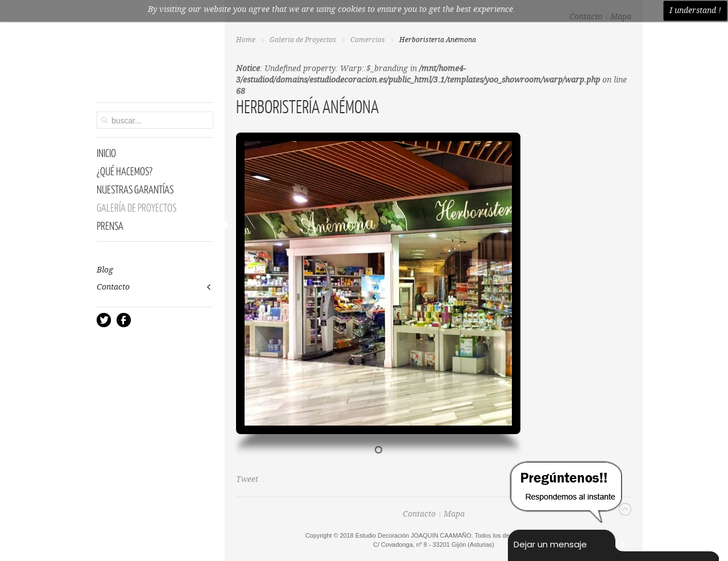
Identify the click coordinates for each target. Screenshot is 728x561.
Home (246, 40)
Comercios (368, 40)
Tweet (247, 480)
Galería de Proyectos (303, 40)
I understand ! (695, 11)
